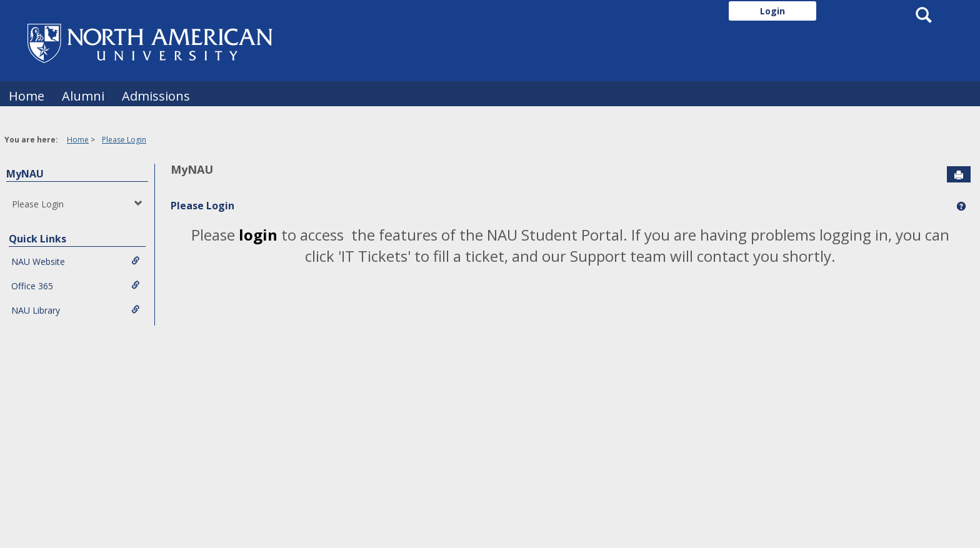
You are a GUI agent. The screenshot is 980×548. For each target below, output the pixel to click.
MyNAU (25, 174)
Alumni (83, 96)
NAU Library (76, 310)
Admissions (156, 96)
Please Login (124, 140)
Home (27, 96)
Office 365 (76, 286)
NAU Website (76, 262)
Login (772, 11)
